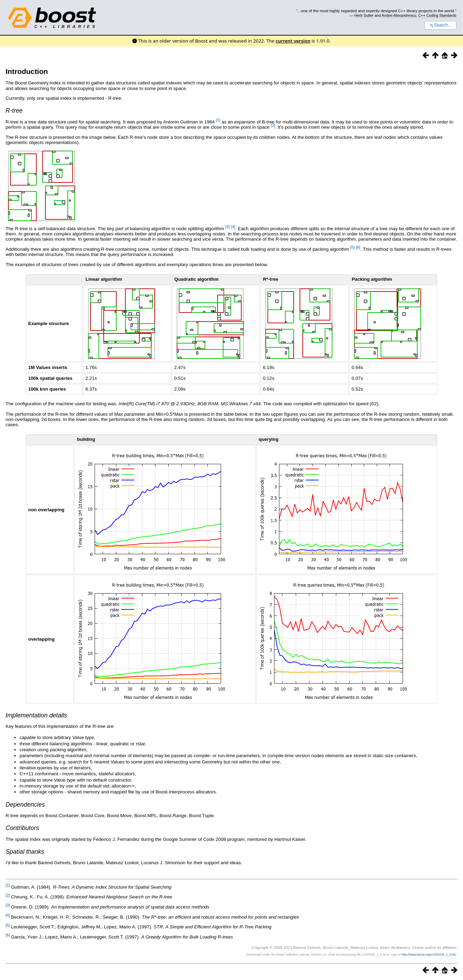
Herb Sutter (364, 15)
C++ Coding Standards (437, 15)
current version (293, 41)
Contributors (22, 828)
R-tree (14, 111)
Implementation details (36, 715)
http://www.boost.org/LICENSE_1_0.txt (428, 954)
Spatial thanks (25, 851)
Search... (440, 25)
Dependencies (25, 804)
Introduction (27, 71)
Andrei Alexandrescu (399, 15)
